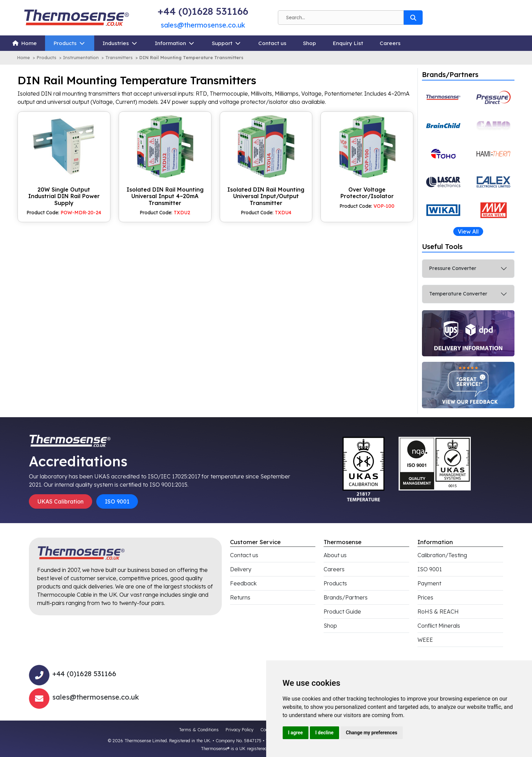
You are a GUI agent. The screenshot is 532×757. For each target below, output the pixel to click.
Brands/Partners (346, 597)
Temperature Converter (458, 294)
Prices (425, 597)
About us (335, 555)
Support (222, 43)
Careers (390, 43)
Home (29, 43)
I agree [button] (296, 733)
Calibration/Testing (442, 555)
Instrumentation (81, 57)
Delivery (241, 569)
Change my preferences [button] (372, 733)
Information (170, 43)
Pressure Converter (453, 268)
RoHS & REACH (438, 612)
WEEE (425, 640)
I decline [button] (324, 733)
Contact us (272, 43)
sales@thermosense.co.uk (203, 25)
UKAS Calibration (61, 501)
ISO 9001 (117, 501)
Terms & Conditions (199, 729)
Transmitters (119, 57)
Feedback (243, 583)
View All (468, 231)
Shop (310, 43)
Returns (240, 597)
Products (65, 43)
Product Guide (342, 612)
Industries (116, 43)
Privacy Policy (240, 729)
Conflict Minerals (439, 626)
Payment (429, 583)
